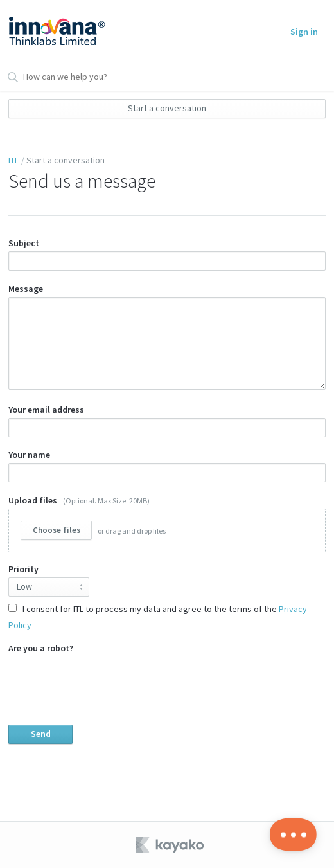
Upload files (167, 524)
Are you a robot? (167, 693)
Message (167, 336)
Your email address (167, 420)
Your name (167, 466)
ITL (13, 160)
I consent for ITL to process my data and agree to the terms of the (158, 617)
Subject (167, 254)
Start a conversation (167, 108)
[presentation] (106, 682)
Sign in (304, 32)
